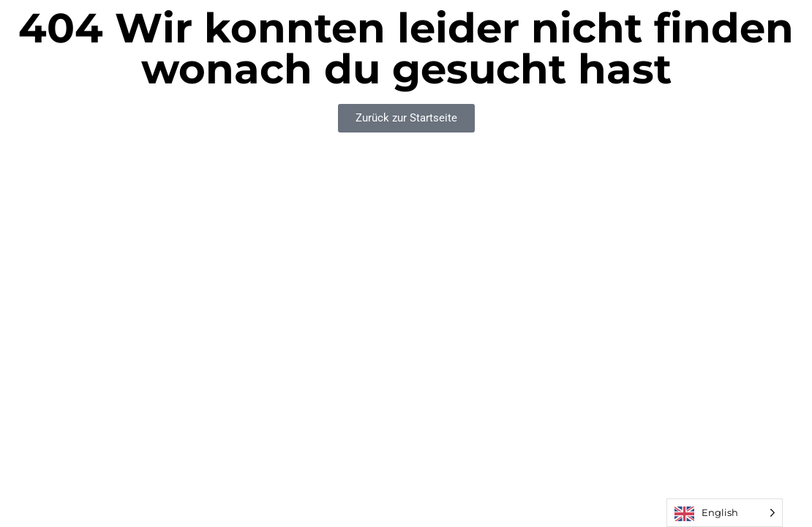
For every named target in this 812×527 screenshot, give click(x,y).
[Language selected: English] (725, 513)
